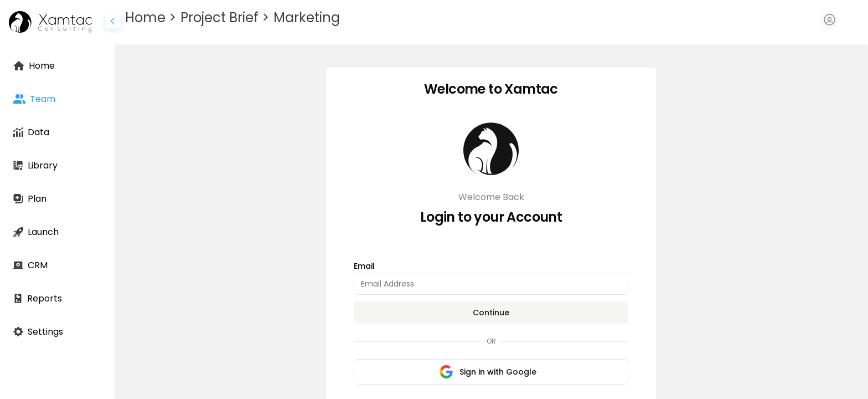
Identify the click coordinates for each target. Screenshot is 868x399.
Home (145, 17)
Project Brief (219, 17)
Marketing (307, 17)
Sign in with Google (488, 372)
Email (364, 266)
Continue (491, 313)
